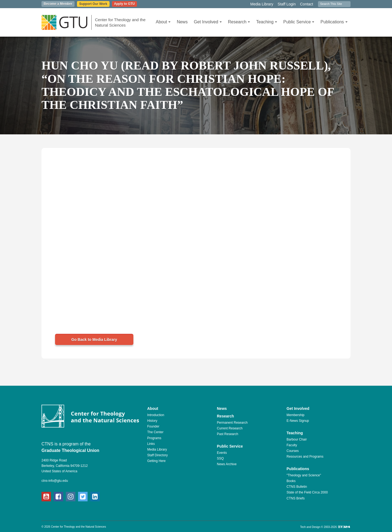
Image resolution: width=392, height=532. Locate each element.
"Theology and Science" (304, 475)
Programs (154, 438)
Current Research (230, 428)
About (163, 22)
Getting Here (156, 461)
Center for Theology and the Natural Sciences (120, 22)
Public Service (299, 22)
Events (222, 453)
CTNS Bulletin (297, 487)
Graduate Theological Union (70, 450)
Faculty (292, 445)
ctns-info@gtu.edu (55, 481)
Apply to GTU (125, 4)
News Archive (227, 464)
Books (291, 481)
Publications (334, 22)
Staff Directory (158, 455)
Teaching (267, 22)
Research (239, 22)
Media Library (262, 4)
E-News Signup (298, 421)
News (182, 22)
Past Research (228, 434)
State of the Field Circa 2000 (307, 492)
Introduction (156, 415)
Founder (153, 426)
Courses (293, 451)
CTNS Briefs (296, 498)
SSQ (220, 458)
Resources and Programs (305, 457)
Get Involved (208, 22)
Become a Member (58, 4)
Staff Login (287, 4)
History (152, 421)
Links (151, 444)
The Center (155, 432)
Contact (307, 4)
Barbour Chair (297, 439)
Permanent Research (232, 423)
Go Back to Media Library (94, 340)
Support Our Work (93, 4)
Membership (295, 415)
